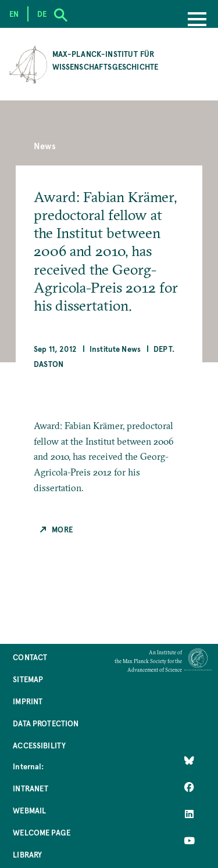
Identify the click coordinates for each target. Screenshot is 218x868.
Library (27, 854)
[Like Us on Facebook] (189, 787)
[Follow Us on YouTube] (189, 841)
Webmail (29, 810)
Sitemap (28, 679)
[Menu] (197, 20)
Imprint (28, 701)
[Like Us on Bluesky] (189, 761)
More (62, 529)
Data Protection (46, 723)
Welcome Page (42, 832)
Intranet (31, 788)
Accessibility (39, 745)
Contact (30, 657)
